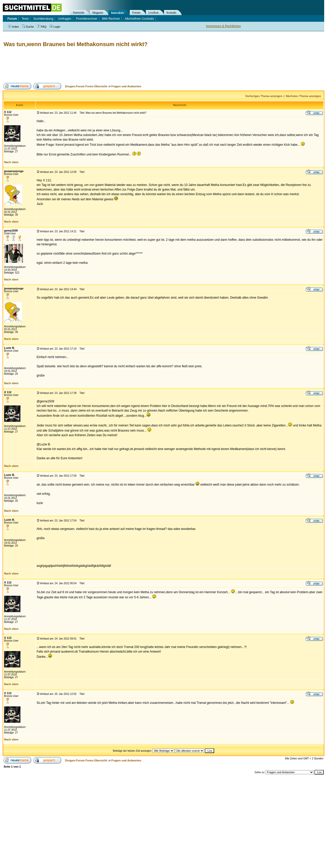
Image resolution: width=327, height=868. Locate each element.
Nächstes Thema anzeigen (303, 96)
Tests (25, 19)
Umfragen (65, 19)
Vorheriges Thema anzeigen (264, 96)
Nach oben (11, 162)
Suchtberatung (43, 19)
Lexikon (154, 13)
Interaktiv (118, 13)
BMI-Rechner (111, 19)
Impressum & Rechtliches (223, 26)
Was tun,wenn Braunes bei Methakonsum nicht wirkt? (76, 44)
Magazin (98, 13)
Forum (136, 13)
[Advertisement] (96, 65)
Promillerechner (87, 19)
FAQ (42, 27)
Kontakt (172, 13)
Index (14, 27)
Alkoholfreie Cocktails (139, 19)
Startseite (79, 13)
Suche (28, 27)
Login (55, 27)
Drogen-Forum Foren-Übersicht (86, 86)
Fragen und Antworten (126, 86)
